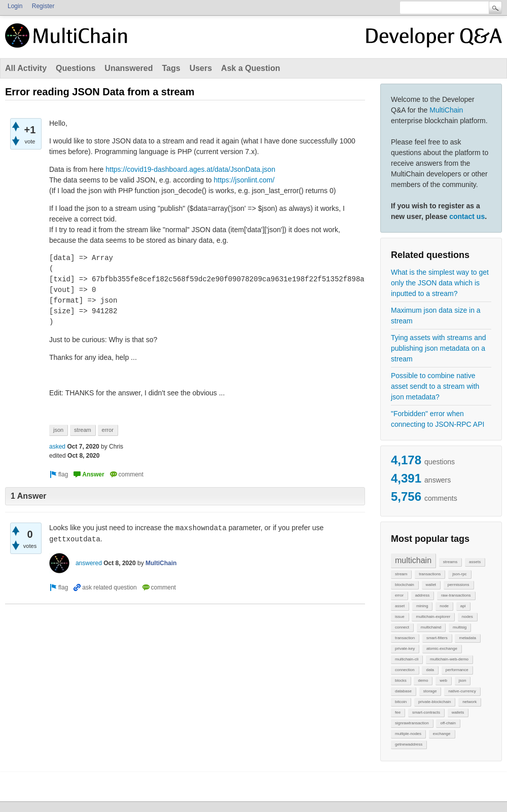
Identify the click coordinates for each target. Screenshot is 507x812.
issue (400, 617)
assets (475, 562)
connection (405, 670)
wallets (458, 712)
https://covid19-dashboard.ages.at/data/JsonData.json (190, 169)
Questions (76, 68)
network (469, 702)
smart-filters (437, 638)
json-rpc (459, 574)
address (422, 595)
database (403, 691)
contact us (467, 216)
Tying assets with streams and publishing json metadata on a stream (439, 348)
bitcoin (401, 702)
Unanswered (129, 68)
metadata (467, 638)
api (463, 606)
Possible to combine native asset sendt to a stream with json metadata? (435, 386)
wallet (431, 585)
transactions (430, 574)
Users (201, 68)
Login (15, 6)
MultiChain (446, 110)
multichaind (431, 627)
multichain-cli (407, 659)
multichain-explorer (433, 617)
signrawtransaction (412, 723)
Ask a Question (250, 68)
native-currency (462, 691)
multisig (460, 627)
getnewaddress (409, 744)
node (444, 606)
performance (457, 670)
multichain (413, 560)
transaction (405, 638)
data (430, 670)
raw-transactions (456, 595)
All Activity (26, 68)
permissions (459, 585)
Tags (171, 68)
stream (401, 574)
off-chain (448, 723)
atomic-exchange (442, 649)
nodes (467, 617)
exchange (442, 734)
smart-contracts (426, 712)
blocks (401, 680)
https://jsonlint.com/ (244, 180)
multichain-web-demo (449, 659)
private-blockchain (434, 702)
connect (402, 627)
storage (430, 691)
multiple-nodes (408, 734)
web (443, 680)
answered (89, 563)
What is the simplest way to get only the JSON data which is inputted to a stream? (440, 283)
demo (423, 680)
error (399, 595)
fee (398, 712)
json (463, 680)
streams (450, 562)
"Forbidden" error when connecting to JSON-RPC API (438, 419)
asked (57, 447)
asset (400, 606)
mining (422, 606)
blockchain (405, 585)
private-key (405, 649)
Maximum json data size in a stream (436, 316)
